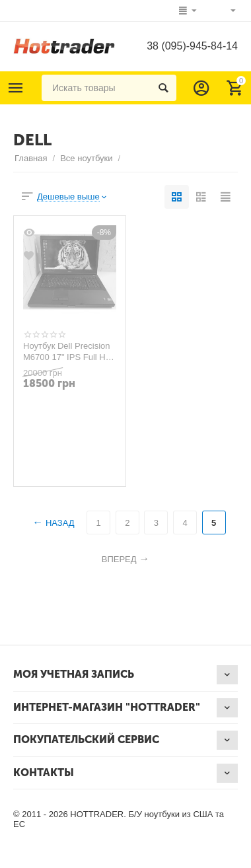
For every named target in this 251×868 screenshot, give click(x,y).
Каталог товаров (16, 88)
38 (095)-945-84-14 (192, 46)
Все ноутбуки (86, 158)
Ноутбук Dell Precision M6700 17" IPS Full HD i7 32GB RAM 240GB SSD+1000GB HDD (67, 351)
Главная (31, 158)
